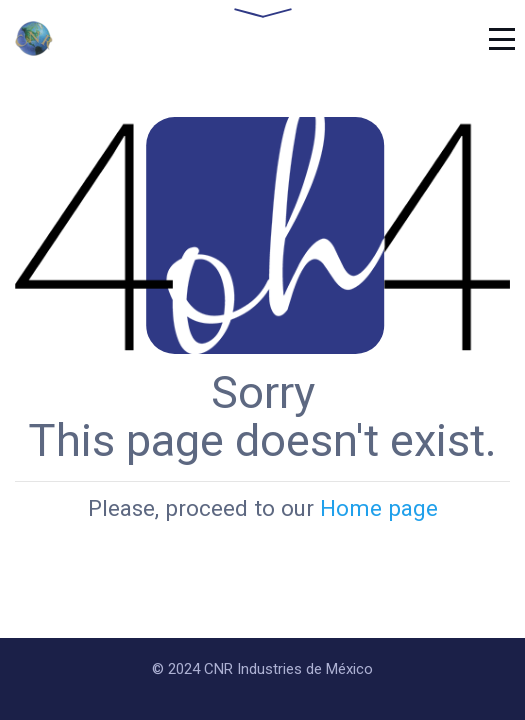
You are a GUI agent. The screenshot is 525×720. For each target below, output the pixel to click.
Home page (379, 508)
